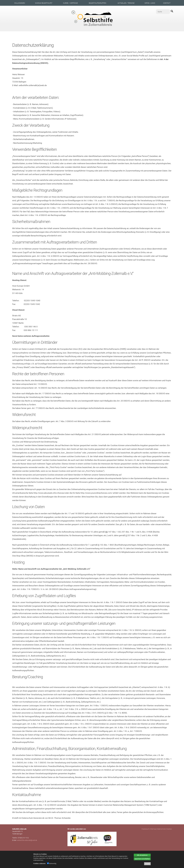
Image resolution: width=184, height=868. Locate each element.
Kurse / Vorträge (70, 3)
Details (147, 864)
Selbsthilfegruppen (97, 3)
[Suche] (163, 12)
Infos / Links (150, 3)
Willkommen (20, 3)
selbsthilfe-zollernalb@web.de (27, 840)
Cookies (169, 829)
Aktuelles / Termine (126, 3)
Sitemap (153, 829)
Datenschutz (161, 829)
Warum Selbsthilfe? (44, 3)
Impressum (145, 829)
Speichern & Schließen (142, 859)
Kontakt (167, 3)
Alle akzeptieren (142, 855)
